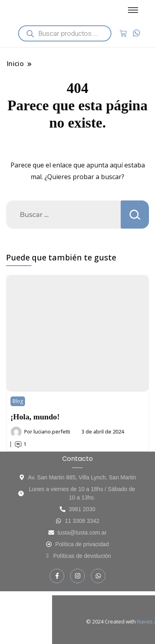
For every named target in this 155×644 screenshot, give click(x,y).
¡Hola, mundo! (35, 417)
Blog (18, 401)
